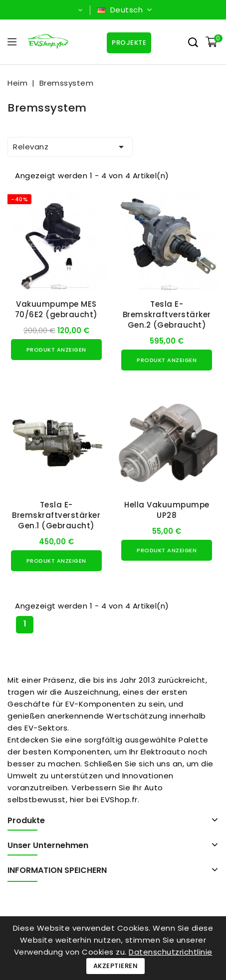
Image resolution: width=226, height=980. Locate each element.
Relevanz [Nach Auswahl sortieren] (70, 147)
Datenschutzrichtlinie (171, 952)
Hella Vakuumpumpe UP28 (167, 510)
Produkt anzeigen (56, 350)
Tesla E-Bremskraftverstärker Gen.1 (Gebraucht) (56, 515)
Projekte (128, 43)
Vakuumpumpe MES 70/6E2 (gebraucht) (56, 309)
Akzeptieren (116, 966)
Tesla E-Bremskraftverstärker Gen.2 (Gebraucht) (167, 314)
